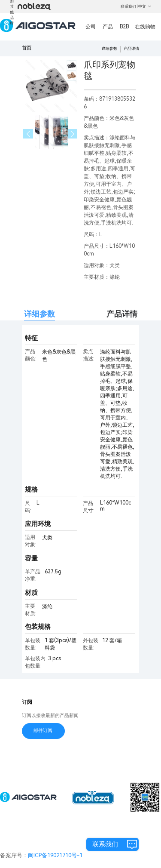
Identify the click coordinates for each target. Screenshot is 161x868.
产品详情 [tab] (122, 314)
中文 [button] (145, 6)
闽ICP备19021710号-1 (55, 855)
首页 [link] (27, 48)
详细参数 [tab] (39, 314)
